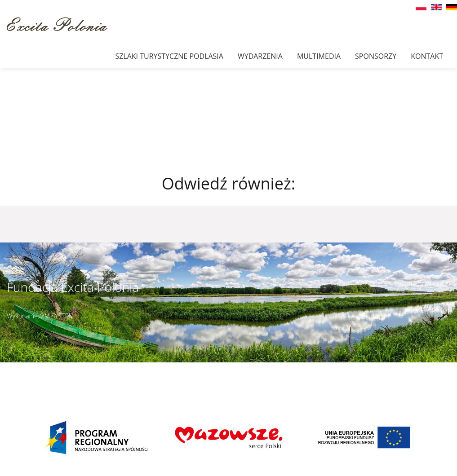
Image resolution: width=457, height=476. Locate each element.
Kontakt (427, 56)
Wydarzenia (260, 56)
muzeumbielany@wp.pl (59, 377)
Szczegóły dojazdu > (285, 367)
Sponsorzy (376, 56)
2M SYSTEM (58, 316)
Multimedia (319, 56)
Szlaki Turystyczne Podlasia (169, 56)
